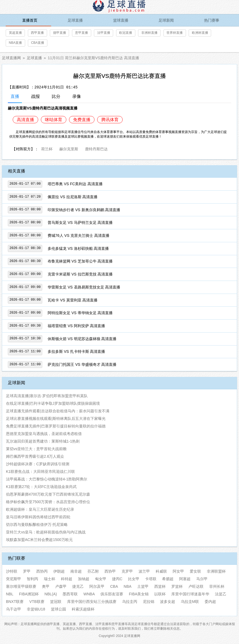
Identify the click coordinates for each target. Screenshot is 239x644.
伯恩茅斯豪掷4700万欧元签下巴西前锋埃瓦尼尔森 (48, 494)
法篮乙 (221, 594)
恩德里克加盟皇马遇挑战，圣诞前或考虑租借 (44, 434)
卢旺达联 (196, 586)
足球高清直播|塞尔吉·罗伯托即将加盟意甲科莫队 (47, 396)
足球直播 (75, 20)
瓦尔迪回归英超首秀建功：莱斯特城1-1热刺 (43, 441)
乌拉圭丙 (130, 602)
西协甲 (110, 571)
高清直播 (25, 120)
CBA (114, 586)
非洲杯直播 (149, 33)
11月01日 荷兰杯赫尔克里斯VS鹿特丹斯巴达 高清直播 (94, 58)
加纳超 (84, 579)
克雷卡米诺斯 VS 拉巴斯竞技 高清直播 (80, 274)
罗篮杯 (177, 586)
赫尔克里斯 (69, 148)
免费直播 (82, 120)
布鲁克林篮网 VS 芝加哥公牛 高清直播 (80, 261)
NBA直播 (16, 43)
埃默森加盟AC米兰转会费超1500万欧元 (39, 540)
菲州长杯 (217, 586)
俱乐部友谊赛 (112, 594)
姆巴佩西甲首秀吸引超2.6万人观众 (35, 456)
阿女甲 (178, 571)
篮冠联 (56, 602)
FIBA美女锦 (139, 594)
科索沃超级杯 (83, 609)
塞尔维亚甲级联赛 (21, 586)
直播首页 (30, 20)
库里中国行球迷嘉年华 (190, 594)
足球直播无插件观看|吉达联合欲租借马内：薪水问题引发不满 (58, 411)
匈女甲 (101, 579)
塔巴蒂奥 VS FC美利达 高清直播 (75, 184)
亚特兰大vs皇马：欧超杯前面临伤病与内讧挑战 (46, 532)
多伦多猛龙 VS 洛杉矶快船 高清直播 (78, 248)
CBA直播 (38, 43)
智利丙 (32, 579)
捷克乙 (78, 586)
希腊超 (168, 579)
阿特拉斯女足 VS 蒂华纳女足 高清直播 (80, 313)
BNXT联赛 (15, 602)
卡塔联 (151, 579)
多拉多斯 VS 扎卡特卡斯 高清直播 (76, 351)
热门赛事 (212, 20)
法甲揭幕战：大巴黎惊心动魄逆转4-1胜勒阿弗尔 (47, 479)
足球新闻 (166, 20)
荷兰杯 (47, 148)
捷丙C (117, 579)
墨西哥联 (70, 594)
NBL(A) (51, 594)
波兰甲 (144, 571)
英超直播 (15, 33)
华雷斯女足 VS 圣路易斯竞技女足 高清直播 (84, 287)
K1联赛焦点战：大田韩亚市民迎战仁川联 (40, 472)
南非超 (76, 571)
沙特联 (12, 571)
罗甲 (27, 571)
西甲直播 (37, 33)
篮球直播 (121, 20)
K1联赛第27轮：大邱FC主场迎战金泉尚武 (41, 487)
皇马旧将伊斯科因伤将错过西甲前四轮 (38, 517)
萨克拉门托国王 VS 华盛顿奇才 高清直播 (82, 364)
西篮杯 (160, 586)
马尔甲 (202, 579)
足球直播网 (11, 58)
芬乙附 (93, 571)
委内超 (210, 602)
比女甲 (134, 579)
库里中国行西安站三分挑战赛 (92, 602)
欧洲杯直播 (200, 33)
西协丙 (42, 571)
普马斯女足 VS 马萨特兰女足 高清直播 (80, 223)
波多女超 (168, 602)
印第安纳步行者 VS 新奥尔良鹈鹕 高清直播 (84, 210)
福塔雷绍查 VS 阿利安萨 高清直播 (76, 326)
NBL (10, 594)
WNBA (89, 594)
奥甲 (46, 586)
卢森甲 (61, 586)
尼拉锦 (149, 602)
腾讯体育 (110, 120)
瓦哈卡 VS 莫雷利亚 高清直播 (73, 300)
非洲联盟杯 (216, 571)
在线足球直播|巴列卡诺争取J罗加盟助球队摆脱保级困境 (53, 403)
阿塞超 (185, 579)
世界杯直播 (175, 33)
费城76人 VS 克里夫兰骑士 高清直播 (78, 235)
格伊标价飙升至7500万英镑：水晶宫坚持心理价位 (48, 502)
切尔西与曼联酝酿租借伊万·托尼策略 (37, 525)
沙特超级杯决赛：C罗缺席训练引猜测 (38, 464)
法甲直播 (104, 33)
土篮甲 (143, 586)
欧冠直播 (126, 33)
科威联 (161, 571)
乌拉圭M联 (190, 602)
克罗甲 (127, 571)
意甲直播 (81, 33)
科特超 (67, 579)
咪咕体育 (54, 120)
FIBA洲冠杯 (29, 594)
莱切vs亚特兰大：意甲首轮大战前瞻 (36, 449)
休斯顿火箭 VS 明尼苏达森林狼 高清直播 (82, 339)
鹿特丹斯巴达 (96, 148)
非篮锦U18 (36, 609)
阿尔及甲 (97, 586)
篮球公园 (58, 609)
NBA (128, 586)
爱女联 (195, 571)
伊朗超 (59, 571)
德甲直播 (60, 33)
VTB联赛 (37, 602)
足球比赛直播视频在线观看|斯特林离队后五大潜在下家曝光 (56, 419)
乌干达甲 (14, 609)
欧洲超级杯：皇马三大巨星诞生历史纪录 (40, 509)
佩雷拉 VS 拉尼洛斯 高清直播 (73, 197)
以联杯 (160, 594)
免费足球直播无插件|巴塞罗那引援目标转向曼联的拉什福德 (56, 426)
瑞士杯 (50, 579)
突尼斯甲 (14, 579)
